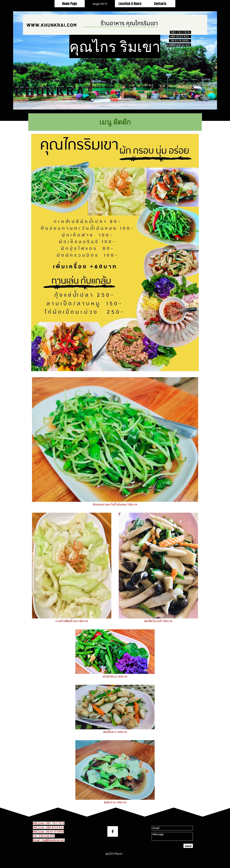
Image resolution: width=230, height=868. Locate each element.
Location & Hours (130, 4)
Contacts (160, 4)
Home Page (70, 4)
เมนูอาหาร (100, 3)
